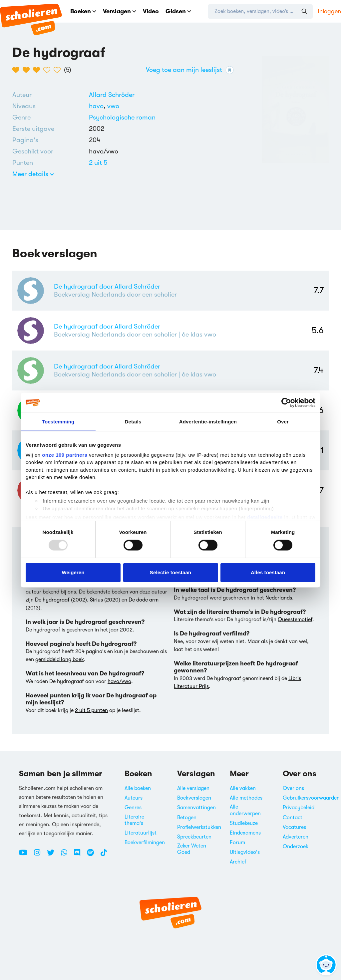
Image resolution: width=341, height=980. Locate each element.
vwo (113, 106)
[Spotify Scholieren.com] (93, 855)
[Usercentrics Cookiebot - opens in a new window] (286, 403)
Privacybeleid (299, 808)
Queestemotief (295, 619)
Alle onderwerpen (245, 810)
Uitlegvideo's (245, 852)
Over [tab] (283, 422)
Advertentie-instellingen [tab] (208, 422)
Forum (237, 843)
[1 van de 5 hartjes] (17, 70)
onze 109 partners (65, 455)
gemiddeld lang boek (60, 659)
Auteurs (134, 798)
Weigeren (73, 572)
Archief (238, 862)
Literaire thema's (134, 820)
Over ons (293, 788)
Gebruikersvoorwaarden (311, 798)
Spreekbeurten (194, 837)
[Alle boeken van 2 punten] (98, 163)
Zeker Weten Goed (192, 849)
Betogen (187, 818)
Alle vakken (243, 788)
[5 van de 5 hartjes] (59, 70)
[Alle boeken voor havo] (98, 106)
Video (151, 11)
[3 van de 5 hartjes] (38, 70)
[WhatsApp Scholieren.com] (67, 855)
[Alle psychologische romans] (122, 118)
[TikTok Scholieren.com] (104, 855)
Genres (133, 808)
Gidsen (178, 11)
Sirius (96, 600)
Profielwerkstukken (199, 827)
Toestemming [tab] (58, 422)
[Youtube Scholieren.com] (26, 855)
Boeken (83, 11)
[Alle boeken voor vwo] (113, 106)
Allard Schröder (112, 95)
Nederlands (279, 598)
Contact (293, 818)
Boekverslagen (194, 798)
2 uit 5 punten (91, 710)
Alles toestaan (268, 572)
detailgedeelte (265, 517)
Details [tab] (133, 422)
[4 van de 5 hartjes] (48, 70)
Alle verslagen (193, 788)
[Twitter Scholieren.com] (53, 855)
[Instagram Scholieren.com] (40, 855)
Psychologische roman (122, 117)
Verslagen (120, 11)
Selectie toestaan (170, 572)
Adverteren (296, 837)
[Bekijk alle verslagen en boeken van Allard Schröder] (112, 95)
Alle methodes (246, 798)
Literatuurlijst (141, 833)
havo (98, 106)
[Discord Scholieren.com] (80, 855)
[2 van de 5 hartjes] (28, 70)
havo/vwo (119, 681)
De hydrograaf (52, 600)
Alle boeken (138, 788)
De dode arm (144, 600)
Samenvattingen (196, 808)
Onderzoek (296, 847)
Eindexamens (245, 833)
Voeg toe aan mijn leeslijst (190, 70)
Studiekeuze (244, 823)
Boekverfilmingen (145, 843)
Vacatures (294, 827)
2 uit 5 (98, 163)
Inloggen (329, 11)
